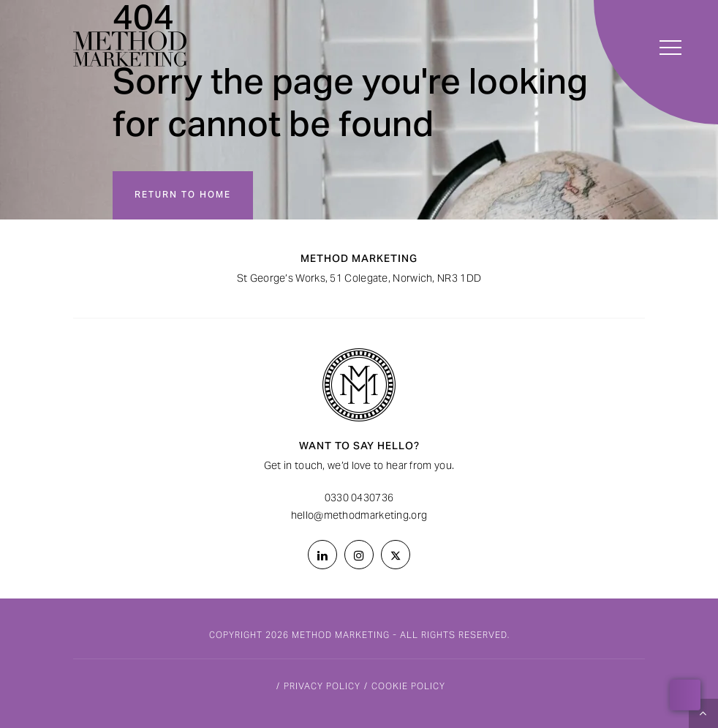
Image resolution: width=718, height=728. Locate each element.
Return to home (183, 195)
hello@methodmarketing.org (359, 517)
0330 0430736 (359, 499)
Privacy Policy (322, 687)
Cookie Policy (408, 687)
